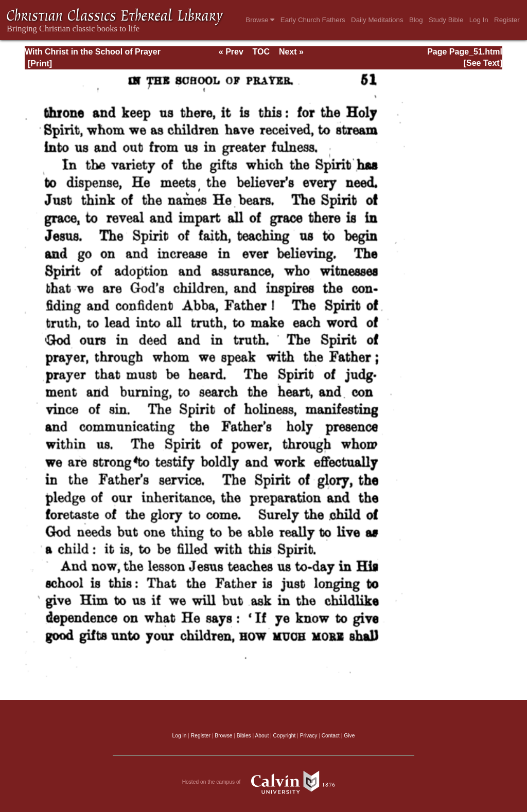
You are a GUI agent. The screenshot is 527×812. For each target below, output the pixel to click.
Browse (260, 20)
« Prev (231, 52)
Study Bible (446, 20)
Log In (479, 20)
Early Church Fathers (313, 20)
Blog (416, 20)
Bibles (244, 736)
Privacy (309, 736)
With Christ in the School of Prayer (93, 52)
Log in (180, 736)
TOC (261, 52)
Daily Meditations (377, 20)
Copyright (285, 736)
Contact (331, 736)
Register (507, 20)
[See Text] (483, 63)
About (262, 736)
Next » (291, 52)
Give (349, 736)
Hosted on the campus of (264, 782)
